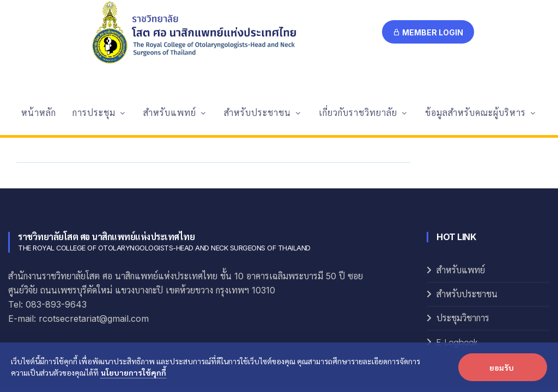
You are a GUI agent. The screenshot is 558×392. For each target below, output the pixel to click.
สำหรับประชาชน (467, 203)
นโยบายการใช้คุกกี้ (134, 372)
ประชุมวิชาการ (463, 227)
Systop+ (394, 316)
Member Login (428, 32)
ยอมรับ (502, 367)
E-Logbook (457, 251)
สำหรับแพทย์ (461, 179)
